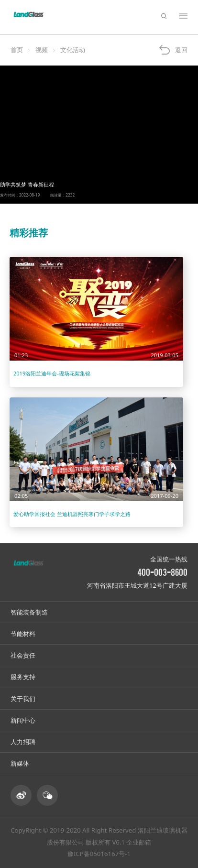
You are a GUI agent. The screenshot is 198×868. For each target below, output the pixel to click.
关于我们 (23, 699)
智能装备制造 (29, 612)
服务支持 (23, 677)
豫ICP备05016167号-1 (99, 854)
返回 (181, 50)
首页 (17, 50)
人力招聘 (23, 742)
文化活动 (73, 50)
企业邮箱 (139, 842)
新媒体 (20, 763)
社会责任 (23, 655)
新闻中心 (23, 720)
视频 (42, 50)
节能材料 (23, 634)
